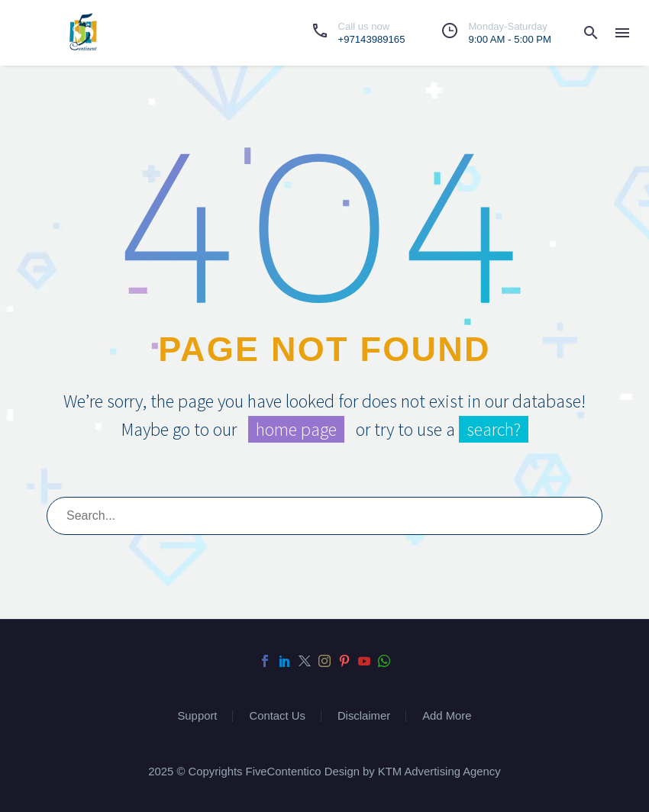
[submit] (584, 516)
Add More (447, 716)
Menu (622, 33)
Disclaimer (364, 716)
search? (494, 429)
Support (197, 716)
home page (296, 429)
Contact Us (277, 716)
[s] (324, 516)
